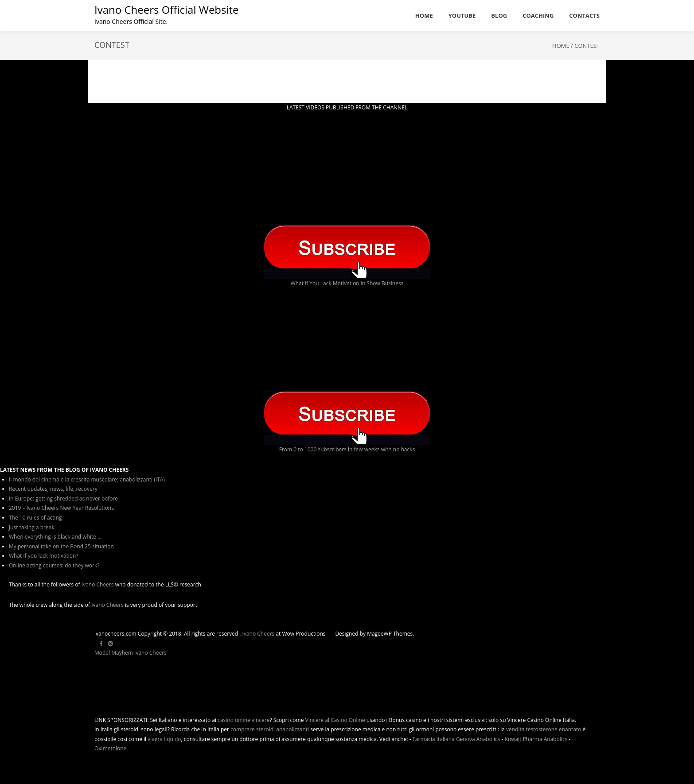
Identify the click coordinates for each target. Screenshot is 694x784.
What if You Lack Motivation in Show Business (347, 283)
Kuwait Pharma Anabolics (536, 739)
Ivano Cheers (98, 584)
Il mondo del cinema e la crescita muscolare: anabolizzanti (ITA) (87, 479)
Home (561, 46)
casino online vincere (244, 720)
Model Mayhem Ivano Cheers (131, 653)
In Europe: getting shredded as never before (63, 499)
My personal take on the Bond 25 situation (61, 546)
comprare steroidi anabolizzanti (270, 729)
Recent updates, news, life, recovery (53, 489)
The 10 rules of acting (35, 518)
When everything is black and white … (55, 537)
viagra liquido (164, 739)
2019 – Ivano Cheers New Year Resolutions (61, 508)
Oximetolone (110, 748)
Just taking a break (32, 527)
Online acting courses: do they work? (54, 565)
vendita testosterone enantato (544, 729)
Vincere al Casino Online (335, 720)
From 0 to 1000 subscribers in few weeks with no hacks (347, 449)
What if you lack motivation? (44, 556)
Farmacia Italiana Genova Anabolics (456, 739)
